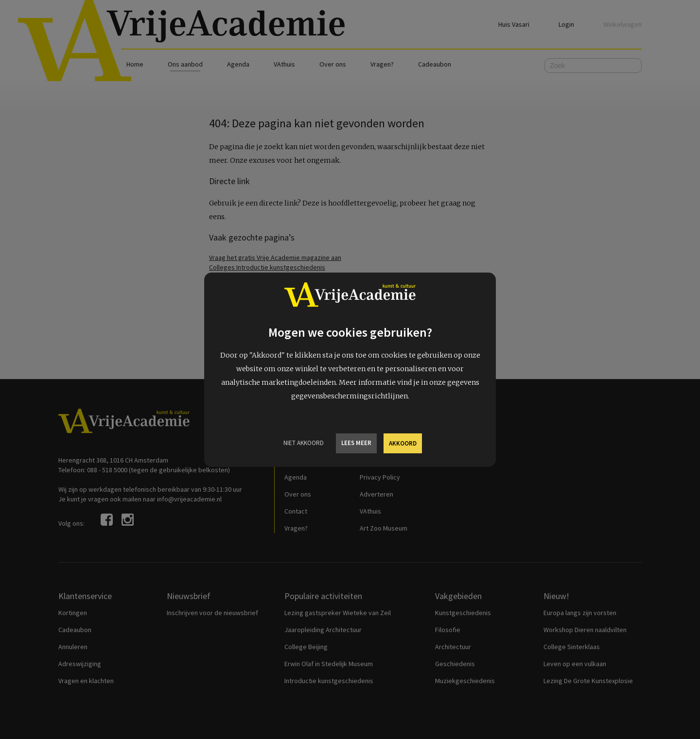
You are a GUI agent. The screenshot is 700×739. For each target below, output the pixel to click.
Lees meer (356, 443)
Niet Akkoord (304, 443)
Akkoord (403, 443)
